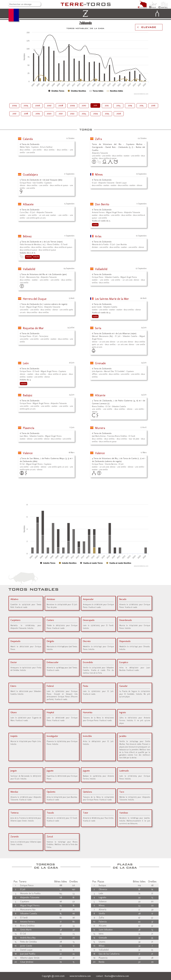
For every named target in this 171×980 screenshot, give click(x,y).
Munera (100, 428)
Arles (98, 236)
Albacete (28, 204)
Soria (98, 328)
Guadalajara (30, 175)
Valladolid (29, 269)
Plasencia (28, 428)
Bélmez (27, 236)
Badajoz (28, 395)
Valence (28, 453)
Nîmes (99, 175)
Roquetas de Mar (33, 328)
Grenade (100, 363)
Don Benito (102, 204)
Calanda (28, 139)
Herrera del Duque (35, 299)
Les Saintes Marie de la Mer (112, 299)
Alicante (100, 395)
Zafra (98, 139)
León (26, 363)
